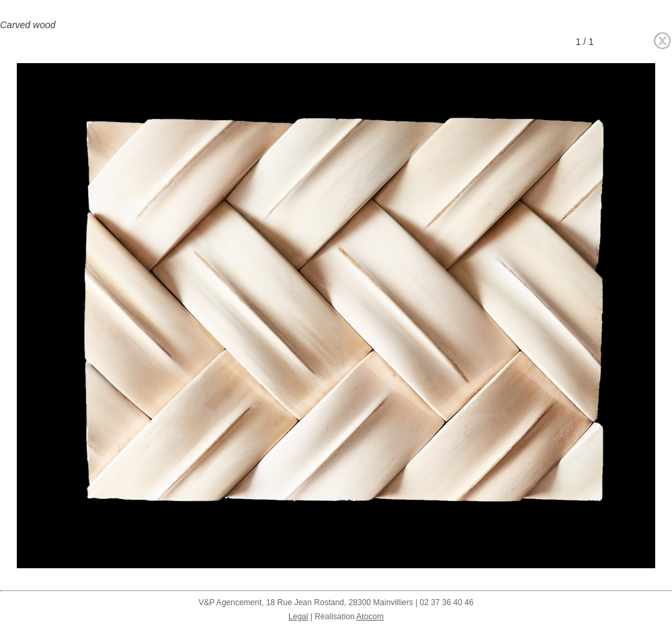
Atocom (370, 617)
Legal (298, 617)
